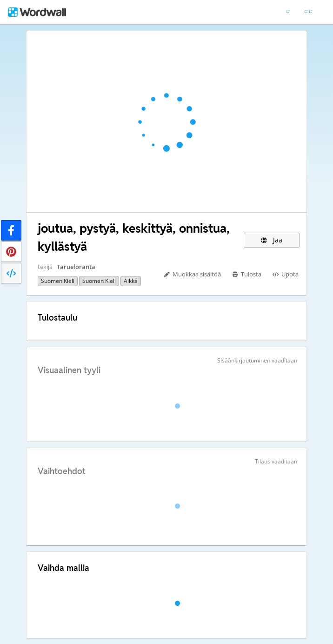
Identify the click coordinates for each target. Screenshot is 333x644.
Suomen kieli (99, 281)
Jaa (272, 240)
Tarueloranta (76, 267)
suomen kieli (58, 281)
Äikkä (131, 281)
